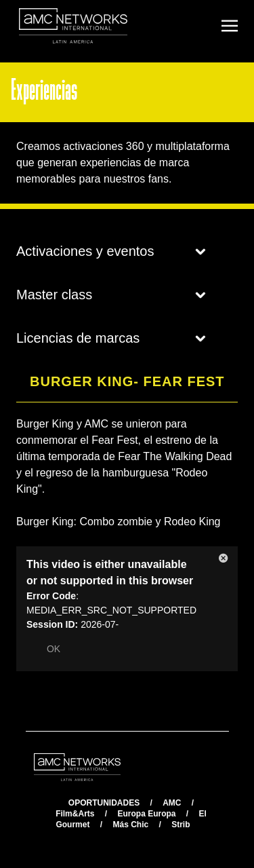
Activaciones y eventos (111, 251)
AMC (172, 803)
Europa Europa (146, 814)
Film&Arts (75, 814)
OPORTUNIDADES (104, 803)
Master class (111, 295)
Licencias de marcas (111, 338)
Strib (181, 825)
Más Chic (130, 825)
